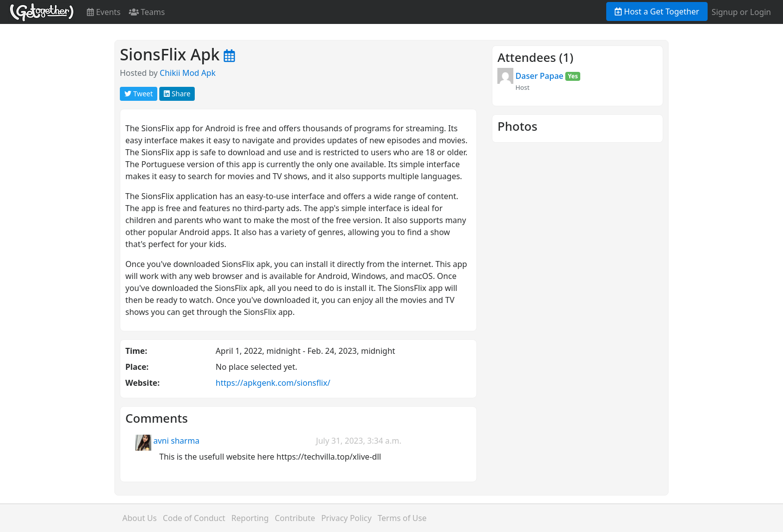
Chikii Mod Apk (188, 73)
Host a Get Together (657, 11)
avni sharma (176, 441)
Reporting (250, 518)
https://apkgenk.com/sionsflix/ (273, 383)
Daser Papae (539, 76)
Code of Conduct (194, 518)
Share (177, 94)
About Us (140, 518)
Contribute (295, 518)
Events (104, 12)
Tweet (139, 94)
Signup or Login (741, 12)
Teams (147, 12)
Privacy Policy (346, 518)
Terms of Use (402, 518)
